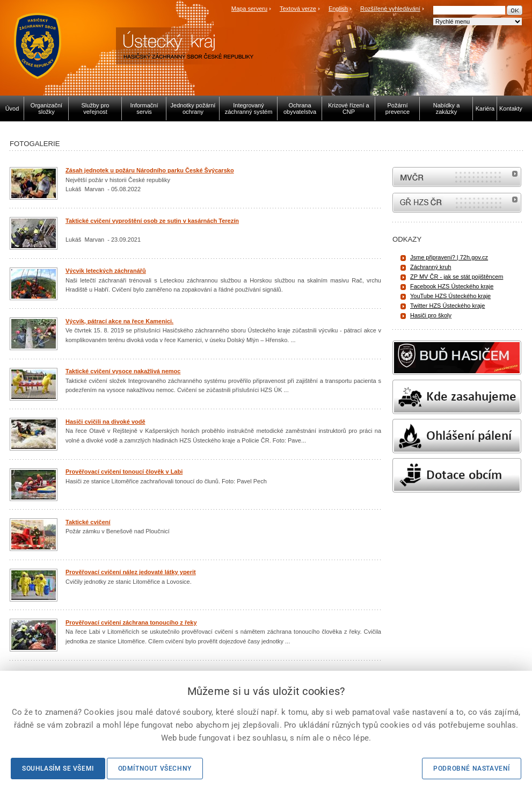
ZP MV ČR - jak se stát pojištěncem (457, 277)
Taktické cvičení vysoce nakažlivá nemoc (123, 371)
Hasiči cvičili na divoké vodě (105, 422)
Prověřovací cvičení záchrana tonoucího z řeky (131, 622)
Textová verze (298, 9)
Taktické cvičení (88, 522)
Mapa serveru (249, 9)
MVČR (457, 177)
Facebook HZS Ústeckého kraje (452, 286)
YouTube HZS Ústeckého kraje (450, 296)
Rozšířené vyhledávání (390, 9)
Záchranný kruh (431, 267)
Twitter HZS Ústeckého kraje (447, 306)
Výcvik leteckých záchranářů (106, 271)
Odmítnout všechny (155, 769)
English (338, 9)
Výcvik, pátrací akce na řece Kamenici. (119, 321)
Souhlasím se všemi (58, 769)
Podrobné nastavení (472, 769)
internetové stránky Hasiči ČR (457, 203)
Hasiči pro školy (431, 315)
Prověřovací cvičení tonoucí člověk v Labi (124, 472)
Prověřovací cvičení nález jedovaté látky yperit (131, 572)
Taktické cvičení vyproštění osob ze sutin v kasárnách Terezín (152, 221)
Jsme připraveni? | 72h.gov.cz (449, 257)
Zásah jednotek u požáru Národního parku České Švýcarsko (150, 170)
